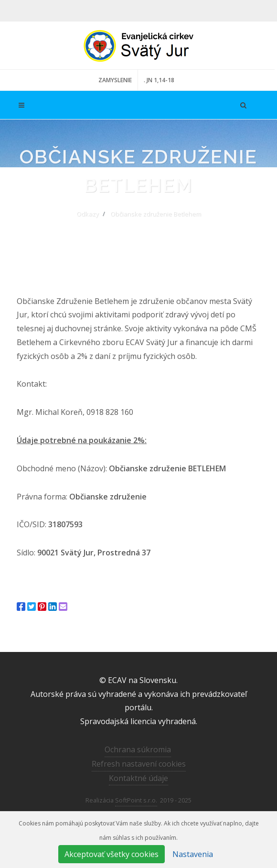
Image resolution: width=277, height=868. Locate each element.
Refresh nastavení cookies (139, 764)
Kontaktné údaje (138, 778)
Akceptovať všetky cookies (112, 854)
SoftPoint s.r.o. (136, 800)
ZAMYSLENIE (115, 80)
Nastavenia (193, 854)
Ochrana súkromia (138, 749)
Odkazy (88, 214)
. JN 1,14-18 (159, 80)
